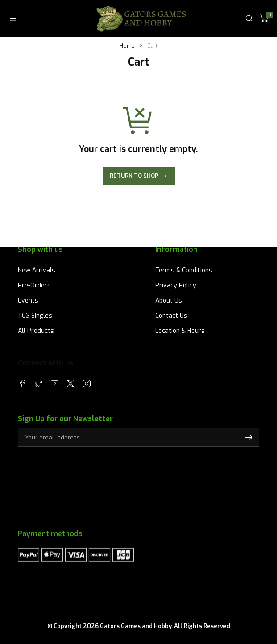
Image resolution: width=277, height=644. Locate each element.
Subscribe (248, 438)
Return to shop (134, 176)
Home (127, 46)
